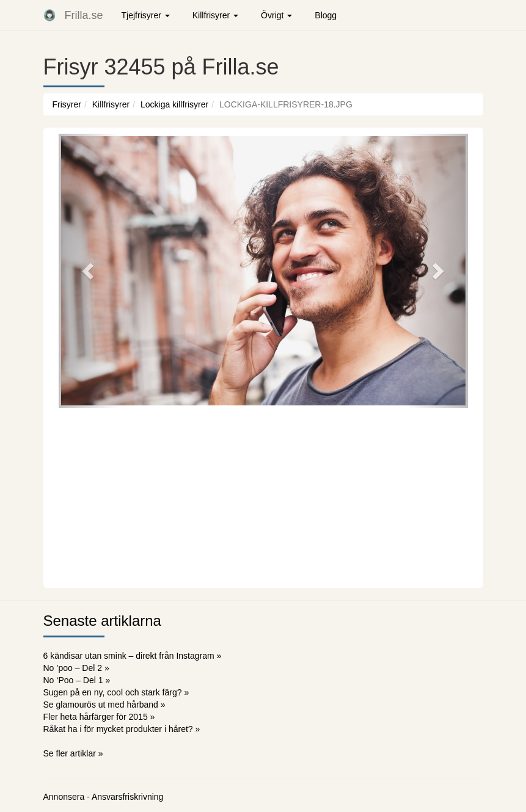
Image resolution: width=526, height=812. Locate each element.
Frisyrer (67, 104)
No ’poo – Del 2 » (76, 668)
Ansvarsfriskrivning (127, 797)
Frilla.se (84, 15)
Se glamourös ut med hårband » (104, 705)
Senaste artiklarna (102, 621)
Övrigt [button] (276, 15)
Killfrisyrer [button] (215, 15)
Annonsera (64, 797)
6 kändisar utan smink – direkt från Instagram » (133, 656)
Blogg (326, 15)
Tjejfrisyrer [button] (146, 15)
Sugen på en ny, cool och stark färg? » (116, 692)
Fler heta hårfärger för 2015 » (99, 717)
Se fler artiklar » (73, 753)
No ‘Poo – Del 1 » (77, 680)
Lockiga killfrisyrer (174, 104)
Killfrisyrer (111, 104)
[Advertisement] (263, 496)
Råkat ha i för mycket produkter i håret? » (122, 729)
